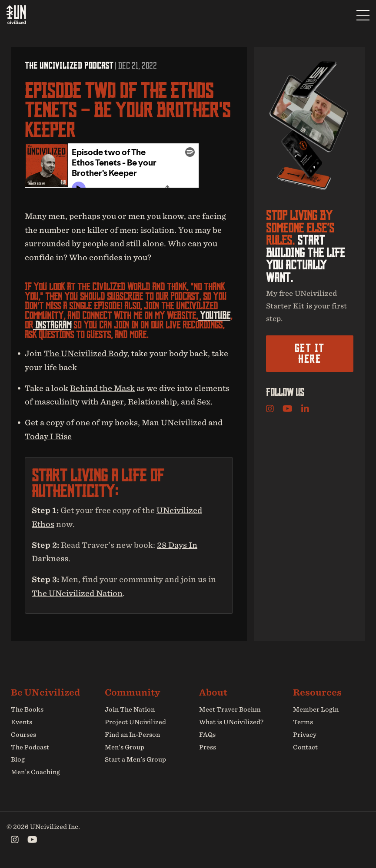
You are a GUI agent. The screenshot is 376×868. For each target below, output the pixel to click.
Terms (303, 722)
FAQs (207, 735)
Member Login (316, 709)
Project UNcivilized (135, 722)
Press (208, 747)
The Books (27, 709)
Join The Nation (130, 709)
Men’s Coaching (35, 772)
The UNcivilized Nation (77, 593)
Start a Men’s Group (135, 759)
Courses (23, 735)
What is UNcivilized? (231, 722)
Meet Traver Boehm (230, 709)
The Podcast (30, 747)
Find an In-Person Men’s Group (132, 741)
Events (22, 722)
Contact (305, 747)
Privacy (305, 735)
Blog (18, 759)
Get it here (309, 354)
